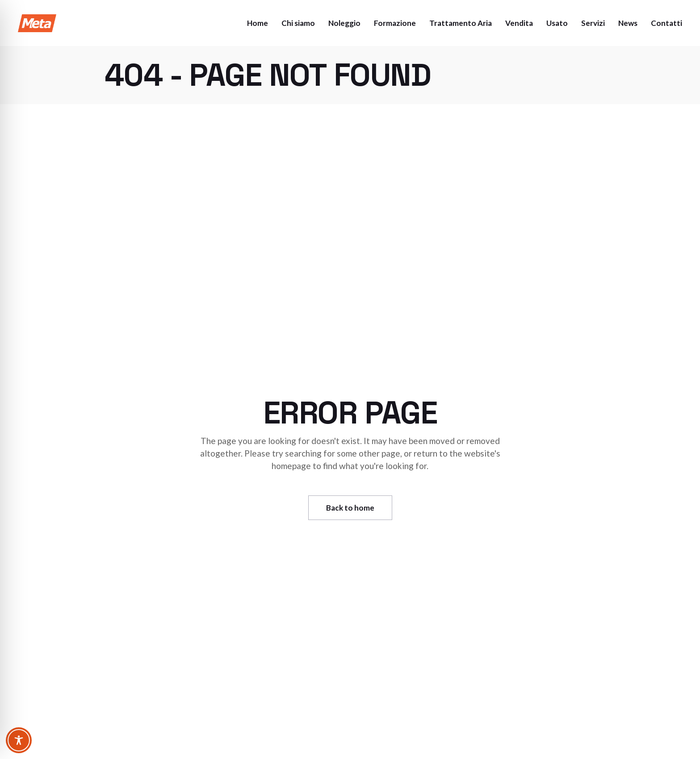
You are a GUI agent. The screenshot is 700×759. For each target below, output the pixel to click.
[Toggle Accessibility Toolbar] (19, 740)
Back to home (350, 508)
